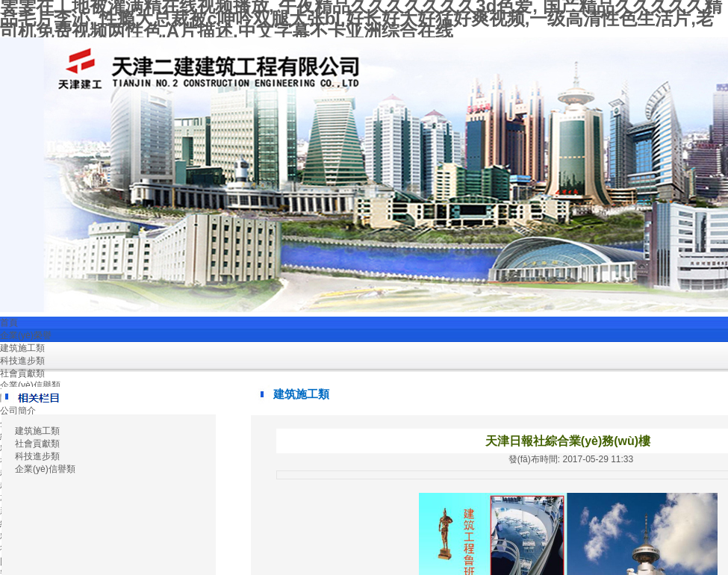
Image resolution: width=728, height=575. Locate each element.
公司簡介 (18, 411)
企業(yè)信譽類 (30, 385)
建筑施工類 (22, 348)
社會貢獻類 (22, 373)
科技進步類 (22, 361)
